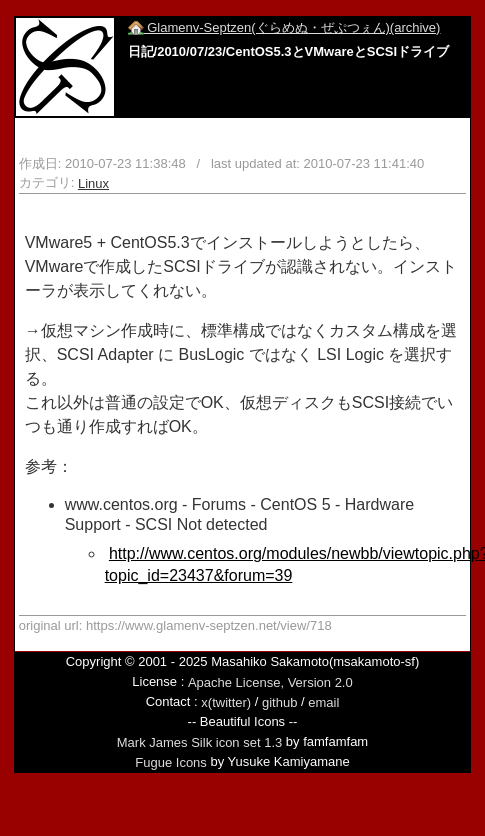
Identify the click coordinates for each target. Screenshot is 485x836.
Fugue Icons (171, 762)
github (279, 702)
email (323, 702)
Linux (93, 183)
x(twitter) (226, 702)
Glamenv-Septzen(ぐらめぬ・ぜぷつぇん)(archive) (284, 27)
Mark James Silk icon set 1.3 (199, 742)
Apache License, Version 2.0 (270, 681)
